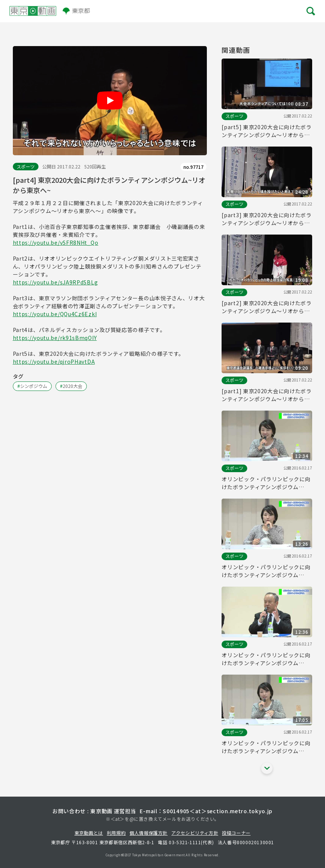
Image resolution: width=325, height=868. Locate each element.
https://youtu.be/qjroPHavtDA (54, 361)
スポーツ (26, 166)
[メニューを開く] (310, 11)
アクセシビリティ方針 (195, 833)
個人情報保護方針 (149, 833)
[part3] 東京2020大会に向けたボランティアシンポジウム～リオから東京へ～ (266, 219)
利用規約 (116, 833)
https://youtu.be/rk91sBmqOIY (55, 338)
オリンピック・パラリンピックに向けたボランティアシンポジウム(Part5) (266, 659)
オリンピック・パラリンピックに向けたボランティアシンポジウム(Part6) (266, 571)
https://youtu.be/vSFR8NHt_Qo (56, 242)
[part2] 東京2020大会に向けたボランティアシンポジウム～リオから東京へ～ (266, 307)
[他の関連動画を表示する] (267, 768)
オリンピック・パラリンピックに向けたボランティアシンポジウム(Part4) (266, 747)
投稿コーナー (236, 833)
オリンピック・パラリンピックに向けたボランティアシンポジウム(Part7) (266, 483)
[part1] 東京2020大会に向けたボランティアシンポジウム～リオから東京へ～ (266, 395)
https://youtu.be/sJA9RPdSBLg (55, 282)
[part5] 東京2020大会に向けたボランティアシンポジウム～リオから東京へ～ (266, 131)
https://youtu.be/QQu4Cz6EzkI (55, 314)
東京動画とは (89, 833)
